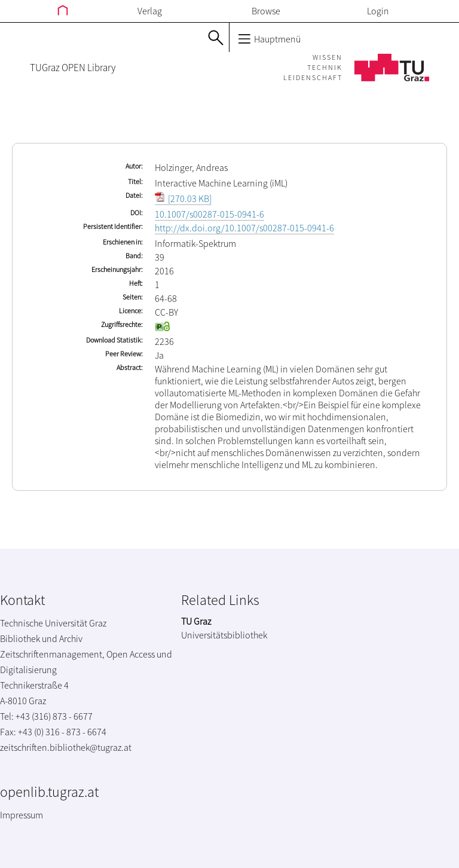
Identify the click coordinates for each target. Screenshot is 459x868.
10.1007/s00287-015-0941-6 (209, 214)
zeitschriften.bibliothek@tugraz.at (66, 747)
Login (378, 11)
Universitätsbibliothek (224, 635)
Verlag (150, 11)
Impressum (22, 815)
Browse (266, 11)
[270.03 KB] (183, 198)
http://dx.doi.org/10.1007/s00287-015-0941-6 (244, 228)
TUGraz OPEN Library (73, 68)
